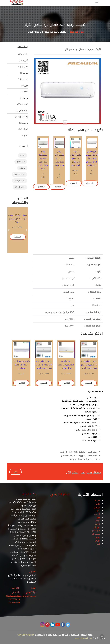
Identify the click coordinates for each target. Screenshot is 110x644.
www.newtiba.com (26, 635)
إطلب (16, 472)
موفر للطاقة (20, 187)
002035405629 (14, 603)
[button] (39, 91)
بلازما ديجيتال (20, 181)
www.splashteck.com (84, 638)
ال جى (25, 79)
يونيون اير (23, 117)
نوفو (26, 92)
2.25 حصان (21, 162)
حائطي (22, 168)
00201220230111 (13, 596)
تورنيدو (24, 67)
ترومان (25, 98)
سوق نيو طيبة (77, 32)
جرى (26, 85)
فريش (25, 129)
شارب (25, 73)
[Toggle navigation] (97, 3)
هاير (26, 135)
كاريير (25, 60)
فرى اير (24, 104)
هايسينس (23, 110)
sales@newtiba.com (27, 596)
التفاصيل (90, 183)
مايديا (25, 54)
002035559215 (14, 599)
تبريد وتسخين (19, 174)
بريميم (25, 123)
